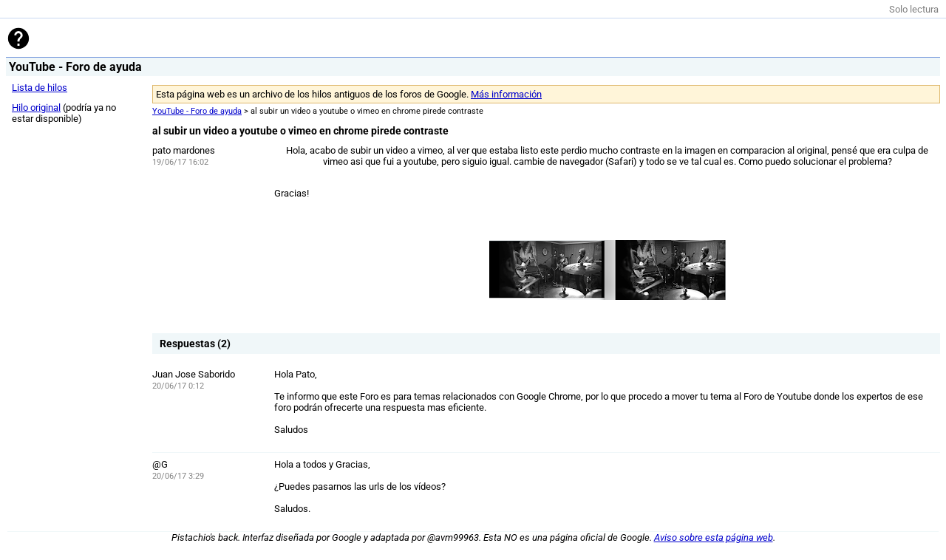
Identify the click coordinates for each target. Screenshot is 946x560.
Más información (506, 94)
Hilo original (36, 107)
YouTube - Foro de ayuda (197, 111)
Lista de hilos (40, 88)
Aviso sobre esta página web (714, 537)
